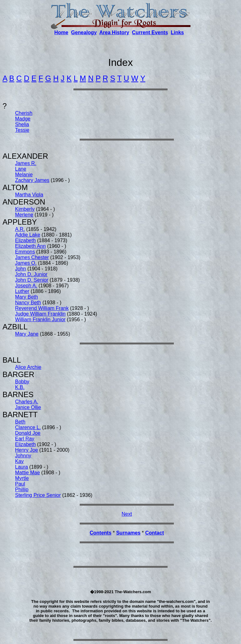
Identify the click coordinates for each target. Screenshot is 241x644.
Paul (20, 484)
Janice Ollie (28, 407)
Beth (20, 422)
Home (61, 32)
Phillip (22, 490)
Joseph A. (26, 286)
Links (177, 32)
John (21, 269)
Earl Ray (25, 439)
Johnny (23, 456)
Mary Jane (27, 334)
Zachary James (32, 180)
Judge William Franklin (40, 314)
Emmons (25, 252)
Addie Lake (28, 235)
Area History (114, 32)
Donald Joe (28, 433)
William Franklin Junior (40, 319)
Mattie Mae (27, 473)
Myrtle (22, 478)
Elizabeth (25, 240)
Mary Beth (27, 297)
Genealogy (84, 32)
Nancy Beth (28, 303)
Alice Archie (28, 367)
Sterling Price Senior (38, 495)
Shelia (22, 124)
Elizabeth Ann (30, 246)
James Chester (32, 257)
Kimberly (25, 209)
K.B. (20, 387)
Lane (21, 169)
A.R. (20, 229)
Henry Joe (27, 450)
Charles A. (27, 402)
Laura (21, 467)
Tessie (22, 130)
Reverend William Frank (42, 308)
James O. (26, 263)
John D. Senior (32, 280)
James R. (26, 163)
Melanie (24, 175)
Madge (23, 119)
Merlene (24, 215)
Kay (19, 461)
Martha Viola (29, 195)
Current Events (150, 32)
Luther (22, 291)
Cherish (24, 113)
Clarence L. (28, 427)
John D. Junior (31, 274)
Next (127, 514)
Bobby (22, 382)
